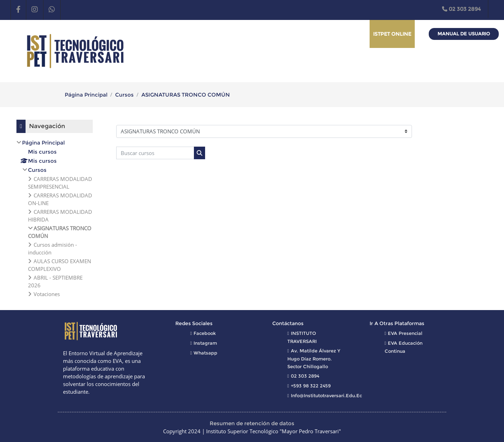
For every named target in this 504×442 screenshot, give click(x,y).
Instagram (205, 343)
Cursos (124, 95)
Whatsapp (205, 353)
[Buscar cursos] (155, 153)
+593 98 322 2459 (311, 386)
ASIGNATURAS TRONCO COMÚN (186, 95)
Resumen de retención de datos (252, 423)
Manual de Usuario (464, 34)
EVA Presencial (405, 333)
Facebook (205, 333)
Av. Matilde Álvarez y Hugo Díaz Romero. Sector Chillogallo (314, 359)
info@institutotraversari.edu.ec (326, 395)
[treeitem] (55, 218)
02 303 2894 (461, 9)
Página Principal (86, 95)
